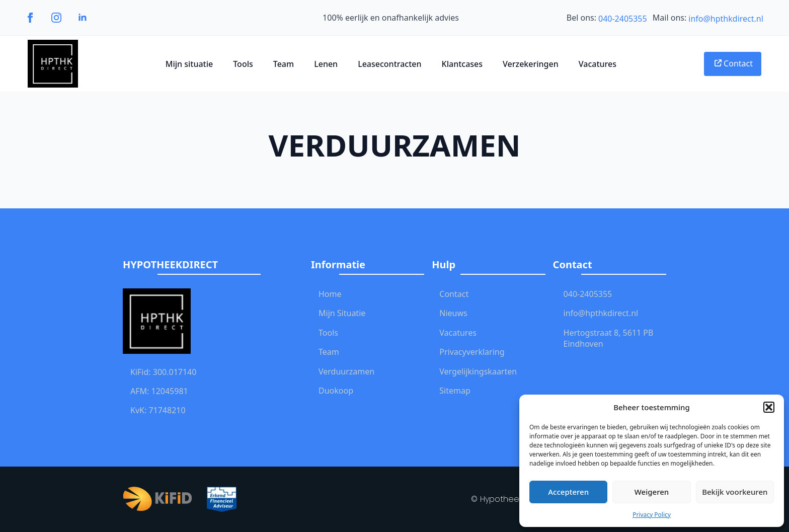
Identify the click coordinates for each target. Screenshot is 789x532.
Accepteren (568, 492)
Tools (243, 64)
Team (284, 64)
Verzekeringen (531, 64)
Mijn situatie (189, 64)
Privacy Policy (652, 515)
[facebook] (30, 18)
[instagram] (56, 18)
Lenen (326, 64)
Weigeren (652, 492)
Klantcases (462, 64)
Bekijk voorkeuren (735, 492)
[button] (769, 407)
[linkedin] (83, 18)
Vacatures (598, 64)
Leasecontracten (389, 64)
